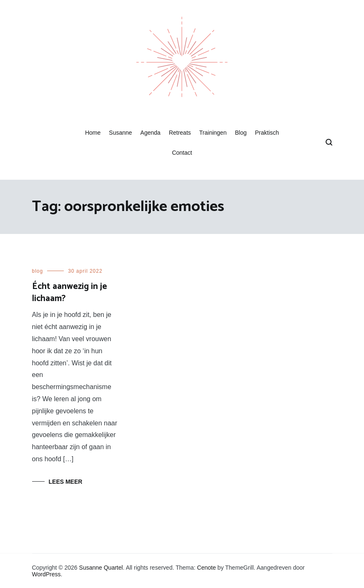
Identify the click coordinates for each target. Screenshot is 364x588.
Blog (241, 133)
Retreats (180, 133)
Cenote (207, 568)
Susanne (120, 133)
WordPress (46, 574)
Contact (182, 153)
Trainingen (213, 133)
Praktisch (267, 133)
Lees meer (66, 482)
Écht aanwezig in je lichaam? (70, 293)
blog (38, 271)
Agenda (151, 133)
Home (93, 133)
